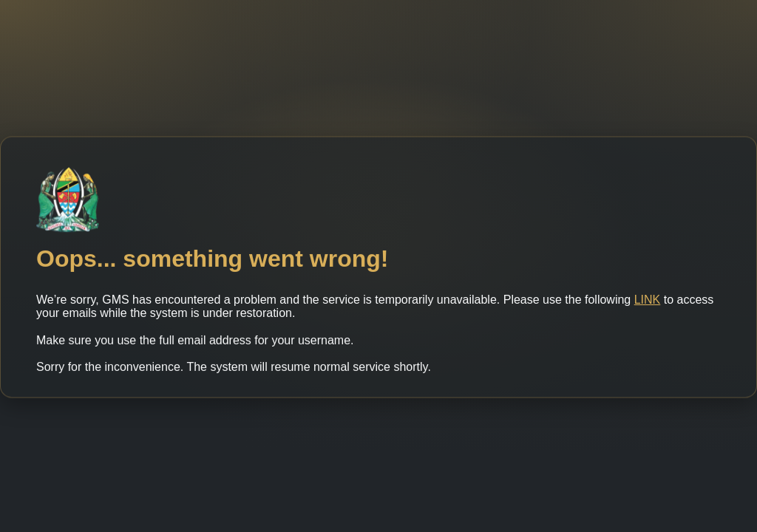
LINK (648, 303)
